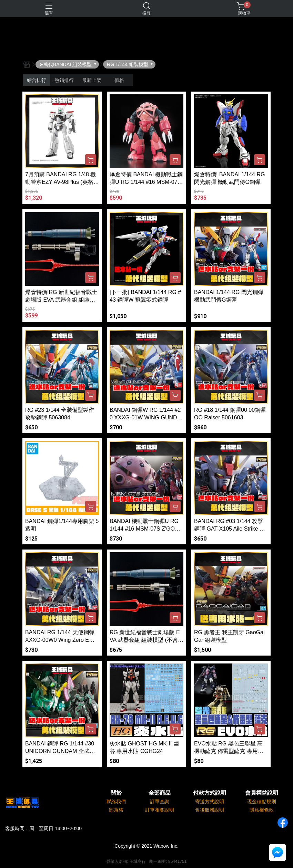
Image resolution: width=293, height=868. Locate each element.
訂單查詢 (160, 802)
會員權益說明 (262, 793)
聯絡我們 (116, 802)
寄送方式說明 (210, 802)
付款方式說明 (210, 793)
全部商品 (160, 793)
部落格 (116, 810)
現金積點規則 (262, 802)
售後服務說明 (210, 810)
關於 (116, 793)
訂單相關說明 (160, 810)
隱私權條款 (262, 810)
